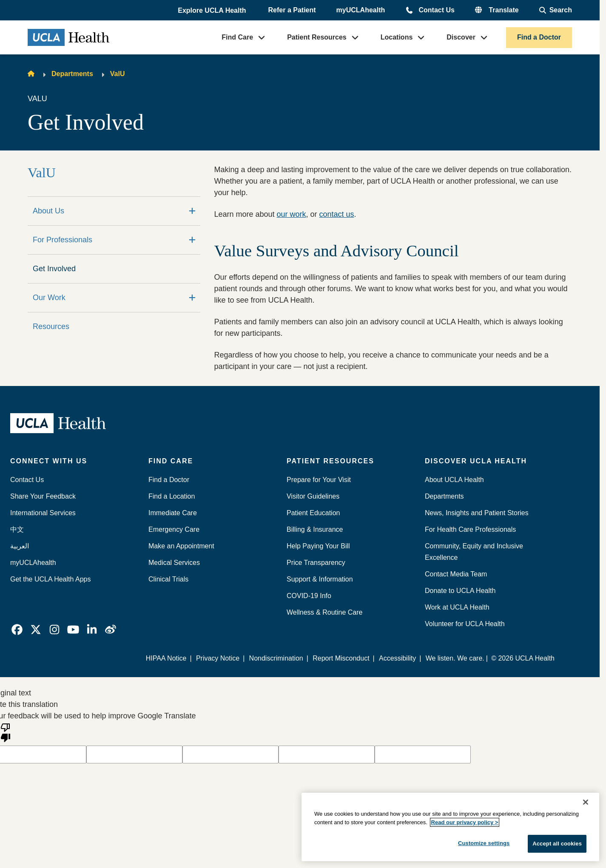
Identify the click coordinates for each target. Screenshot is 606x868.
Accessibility (397, 658)
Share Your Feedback (43, 496)
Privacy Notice (218, 658)
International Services (43, 513)
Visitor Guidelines (313, 496)
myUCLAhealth (361, 10)
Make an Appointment (181, 546)
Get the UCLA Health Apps (50, 579)
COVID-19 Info (309, 596)
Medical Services (174, 563)
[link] (17, 630)
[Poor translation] (6, 732)
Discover (461, 37)
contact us (337, 214)
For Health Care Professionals (470, 529)
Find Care (237, 37)
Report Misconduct (341, 658)
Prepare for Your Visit (319, 480)
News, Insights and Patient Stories (477, 513)
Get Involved (54, 269)
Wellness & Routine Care (324, 612)
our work (291, 214)
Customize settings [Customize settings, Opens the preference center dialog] (484, 843)
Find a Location (172, 496)
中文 (17, 529)
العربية (20, 546)
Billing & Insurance (315, 529)
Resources (51, 326)
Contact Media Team (456, 574)
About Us (48, 211)
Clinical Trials (168, 579)
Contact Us (436, 10)
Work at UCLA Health (457, 607)
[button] (213, 11)
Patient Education (313, 513)
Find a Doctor (539, 37)
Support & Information (320, 579)
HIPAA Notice (166, 658)
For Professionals (63, 240)
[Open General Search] (556, 10)
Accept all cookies (557, 844)
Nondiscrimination (276, 658)
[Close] (586, 802)
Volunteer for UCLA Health (465, 624)
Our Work (49, 298)
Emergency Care (174, 529)
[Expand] (192, 211)
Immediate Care (173, 513)
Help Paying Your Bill (318, 546)
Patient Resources (317, 37)
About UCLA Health (454, 480)
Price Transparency (316, 563)
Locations (397, 37)
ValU (118, 74)
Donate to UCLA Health (460, 591)
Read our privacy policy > (465, 822)
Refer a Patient (292, 10)
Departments (72, 74)
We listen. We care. (455, 658)
